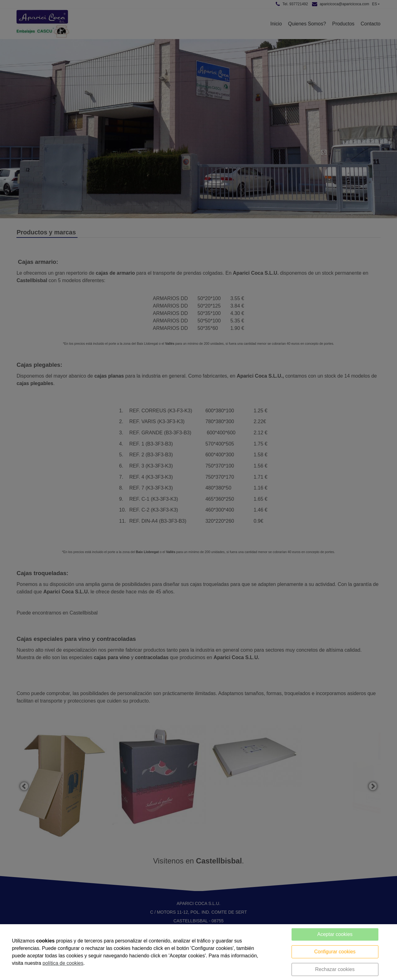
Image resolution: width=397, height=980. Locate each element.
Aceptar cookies (335, 934)
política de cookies (63, 963)
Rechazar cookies (335, 969)
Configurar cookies (335, 952)
